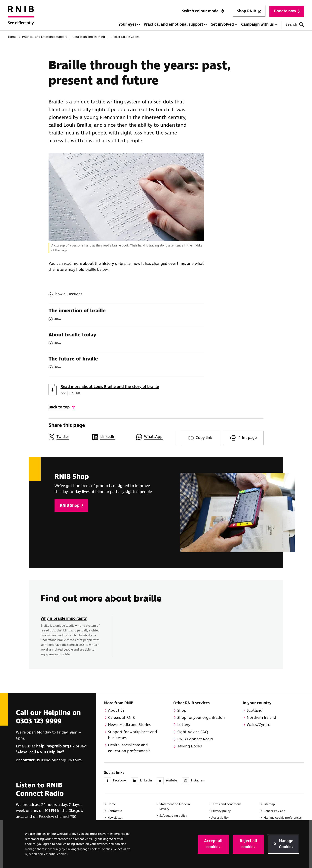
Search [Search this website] (295, 25)
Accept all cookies (213, 844)
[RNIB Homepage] (21, 18)
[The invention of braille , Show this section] (126, 316)
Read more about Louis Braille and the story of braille (110, 387)
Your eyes (129, 25)
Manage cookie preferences (283, 818)
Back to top (59, 407)
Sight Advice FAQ (193, 732)
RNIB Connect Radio (195, 739)
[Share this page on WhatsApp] (156, 437)
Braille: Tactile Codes (125, 37)
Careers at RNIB (121, 718)
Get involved (224, 25)
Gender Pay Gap (274, 811)
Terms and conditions (226, 804)
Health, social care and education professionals (129, 748)
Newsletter (115, 818)
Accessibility (220, 818)
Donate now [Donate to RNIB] (287, 11)
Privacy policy (221, 811)
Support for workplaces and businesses (133, 735)
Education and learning (89, 37)
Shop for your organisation (201, 718)
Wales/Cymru (259, 725)
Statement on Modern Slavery (175, 807)
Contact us (115, 811)
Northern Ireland (261, 718)
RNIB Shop (71, 506)
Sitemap (269, 804)
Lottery (184, 725)
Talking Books (190, 746)
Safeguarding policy (173, 816)
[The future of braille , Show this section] (126, 364)
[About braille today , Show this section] (126, 340)
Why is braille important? (64, 619)
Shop (182, 711)
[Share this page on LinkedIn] (112, 437)
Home (12, 37)
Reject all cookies (248, 844)
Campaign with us (259, 25)
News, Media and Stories (129, 725)
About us (116, 711)
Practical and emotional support (175, 25)
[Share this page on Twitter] (68, 437)
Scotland (255, 711)
